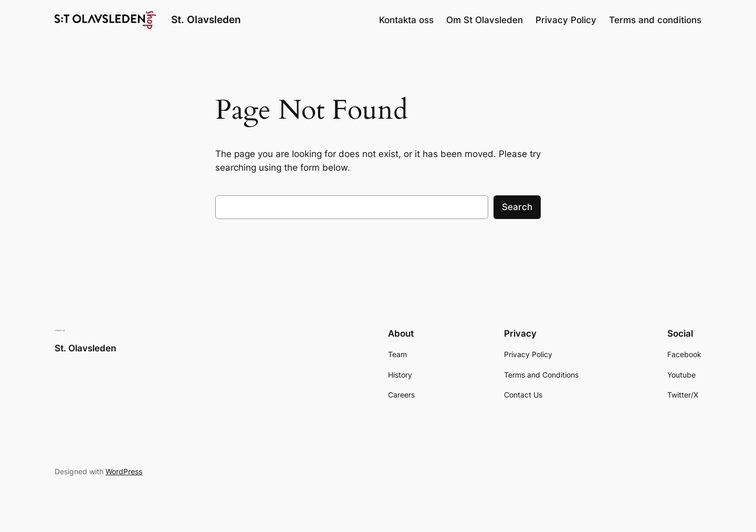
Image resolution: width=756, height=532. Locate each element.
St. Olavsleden (206, 19)
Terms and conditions (655, 20)
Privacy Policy (566, 20)
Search (517, 207)
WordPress (124, 471)
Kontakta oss (406, 20)
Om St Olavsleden (485, 20)
